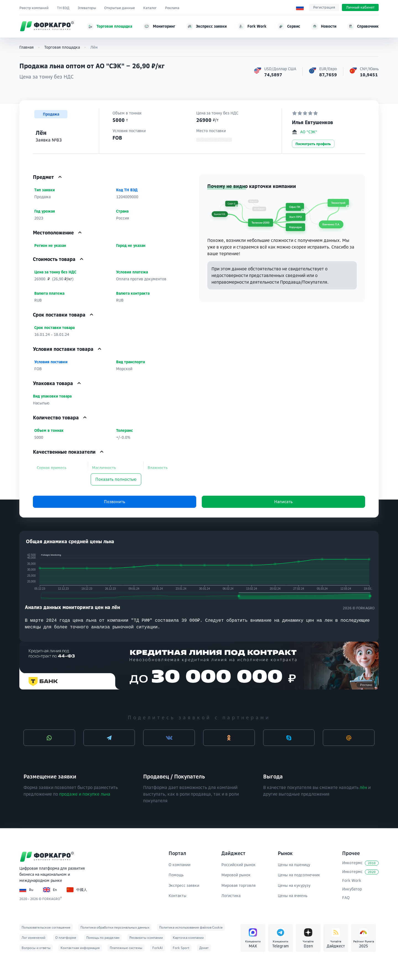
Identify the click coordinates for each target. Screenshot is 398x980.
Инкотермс (360, 863)
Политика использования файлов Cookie (191, 927)
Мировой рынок (236, 875)
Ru (26, 890)
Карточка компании (188, 938)
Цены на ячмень (293, 896)
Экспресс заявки (184, 885)
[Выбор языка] (300, 7)
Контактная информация (80, 948)
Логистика (231, 896)
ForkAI (158, 948)
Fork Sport (181, 948)
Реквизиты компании (146, 938)
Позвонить (115, 502)
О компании (180, 865)
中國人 (77, 890)
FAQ (346, 897)
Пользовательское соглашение (46, 927)
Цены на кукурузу (294, 885)
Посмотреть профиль (313, 144)
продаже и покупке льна (85, 794)
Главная (27, 47)
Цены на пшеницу (294, 865)
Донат (204, 948)
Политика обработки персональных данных (115, 927)
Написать (283, 502)
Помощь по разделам (103, 938)
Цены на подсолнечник (299, 875)
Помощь (176, 875)
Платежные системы (126, 948)
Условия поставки (51, 362)
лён (363, 787)
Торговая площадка (62, 47)
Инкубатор (352, 889)
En (50, 890)
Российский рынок (239, 865)
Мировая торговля (239, 885)
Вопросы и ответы (36, 948)
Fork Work (352, 880)
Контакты (177, 896)
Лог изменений (33, 938)
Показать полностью (116, 479)
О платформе (66, 938)
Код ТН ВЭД (127, 190)
